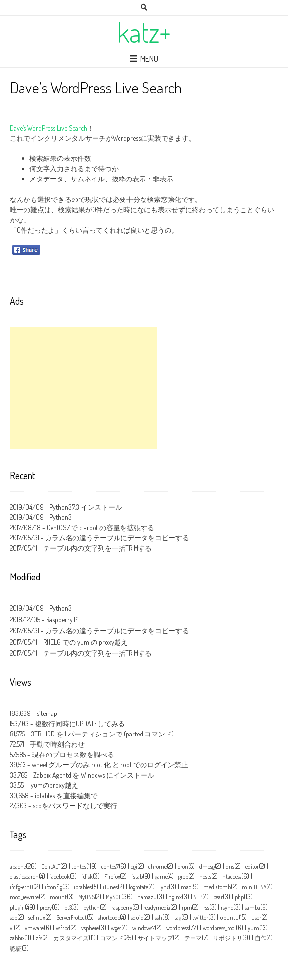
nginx (175, 897)
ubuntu (229, 918)
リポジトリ (228, 938)
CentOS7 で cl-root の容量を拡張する (100, 527)
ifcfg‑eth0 (22, 887)
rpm (187, 907)
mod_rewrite (24, 897)
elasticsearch (24, 877)
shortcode (109, 918)
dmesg (207, 866)
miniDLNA (254, 887)
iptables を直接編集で (66, 795)
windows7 (144, 928)
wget (116, 928)
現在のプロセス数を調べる (73, 754)
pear (218, 897)
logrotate (139, 887)
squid (137, 918)
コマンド (112, 938)
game (161, 877)
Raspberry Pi (62, 619)
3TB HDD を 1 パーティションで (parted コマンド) (102, 734)
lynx (164, 887)
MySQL (114, 897)
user (256, 918)
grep (183, 877)
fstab (137, 877)
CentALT (51, 866)
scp (13, 918)
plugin (17, 907)
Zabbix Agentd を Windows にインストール (94, 775)
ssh (158, 918)
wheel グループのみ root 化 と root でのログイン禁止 (110, 765)
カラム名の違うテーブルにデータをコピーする (117, 538)
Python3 (60, 517)
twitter (200, 918)
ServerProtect (72, 918)
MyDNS (86, 897)
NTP (198, 897)
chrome (157, 866)
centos (79, 866)
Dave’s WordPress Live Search (48, 128)
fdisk (87, 877)
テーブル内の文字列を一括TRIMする (97, 548)
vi (12, 928)
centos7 (110, 866)
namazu (147, 897)
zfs (39, 938)
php (239, 897)
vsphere (90, 928)
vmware (34, 928)
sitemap (47, 713)
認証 (16, 948)
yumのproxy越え (55, 785)
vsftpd (63, 928)
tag (178, 918)
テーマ (193, 938)
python (92, 907)
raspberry (122, 907)
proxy (46, 907)
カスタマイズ (71, 938)
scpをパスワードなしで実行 (75, 806)
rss (206, 907)
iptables (83, 887)
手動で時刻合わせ (57, 744)
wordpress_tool (219, 928)
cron (183, 866)
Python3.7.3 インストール (86, 507)
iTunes (110, 887)
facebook (60, 877)
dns (230, 866)
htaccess (232, 877)
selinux (37, 918)
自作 (261, 938)
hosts (205, 877)
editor (252, 866)
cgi (134, 866)
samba (252, 907)
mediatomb (217, 887)
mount (58, 897)
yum (253, 928)
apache (18, 866)
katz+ (144, 32)
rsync (227, 907)
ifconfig (53, 887)
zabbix (17, 938)
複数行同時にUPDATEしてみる (80, 724)
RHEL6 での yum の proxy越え (85, 642)
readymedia (157, 907)
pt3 (68, 907)
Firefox (112, 877)
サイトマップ (155, 938)
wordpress (177, 928)
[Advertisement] (83, 388)
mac (186, 887)
